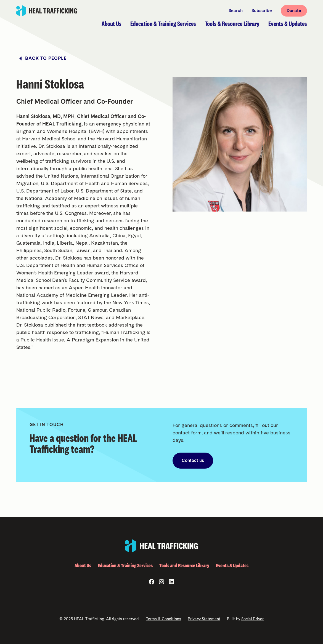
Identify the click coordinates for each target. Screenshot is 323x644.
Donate (294, 11)
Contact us (193, 460)
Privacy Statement (204, 619)
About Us (83, 565)
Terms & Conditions (164, 619)
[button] (112, 24)
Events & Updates (232, 565)
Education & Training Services (125, 565)
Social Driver (252, 619)
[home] (47, 11)
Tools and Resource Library (184, 565)
